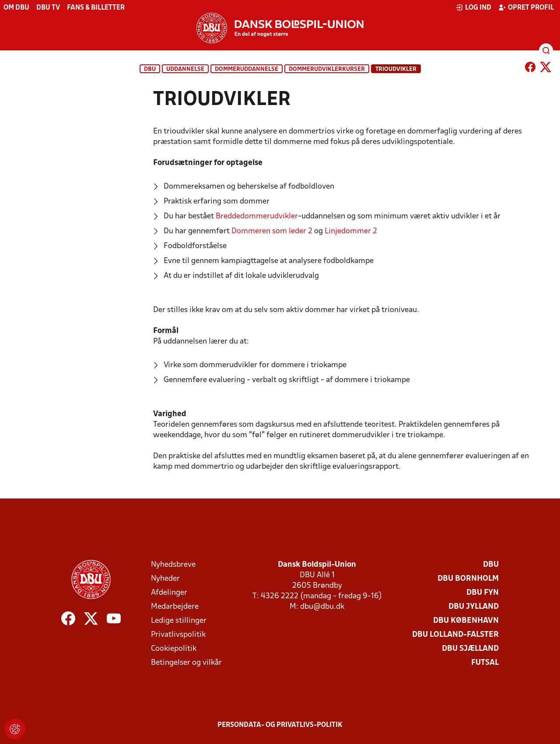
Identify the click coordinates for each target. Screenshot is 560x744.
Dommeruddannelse (247, 69)
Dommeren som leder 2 (272, 231)
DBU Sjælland (470, 649)
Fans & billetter (96, 8)
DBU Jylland (474, 607)
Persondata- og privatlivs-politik (280, 725)
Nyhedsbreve (173, 565)
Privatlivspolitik (178, 635)
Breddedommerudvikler (257, 216)
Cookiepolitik (174, 649)
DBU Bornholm (468, 579)
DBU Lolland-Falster (455, 635)
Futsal (485, 663)
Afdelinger (169, 593)
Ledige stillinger (179, 621)
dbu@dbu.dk (322, 607)
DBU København (466, 621)
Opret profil (526, 7)
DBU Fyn (483, 593)
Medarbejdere (175, 607)
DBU (150, 69)
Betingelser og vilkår (186, 663)
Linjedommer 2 (351, 231)
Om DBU (16, 8)
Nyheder (165, 579)
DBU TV (48, 8)
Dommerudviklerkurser (327, 69)
